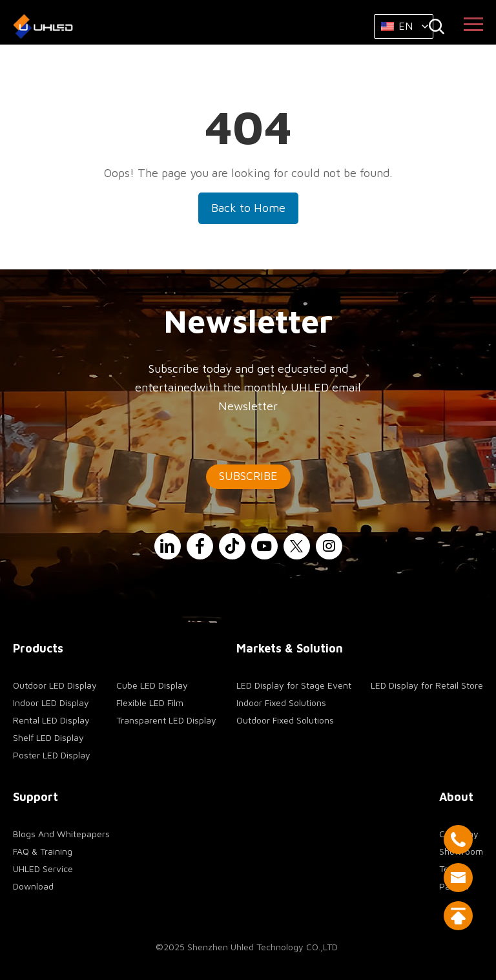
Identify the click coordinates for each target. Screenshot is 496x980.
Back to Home (248, 208)
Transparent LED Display (166, 720)
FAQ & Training (43, 851)
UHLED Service (43, 869)
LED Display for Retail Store (427, 685)
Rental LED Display (51, 720)
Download (33, 886)
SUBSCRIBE (248, 476)
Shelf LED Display (48, 737)
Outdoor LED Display (55, 685)
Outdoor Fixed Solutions (285, 720)
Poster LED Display (52, 755)
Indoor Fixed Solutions (281, 703)
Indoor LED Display (51, 703)
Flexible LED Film (150, 703)
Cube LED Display (152, 685)
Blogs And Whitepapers (61, 834)
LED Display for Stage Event (294, 685)
